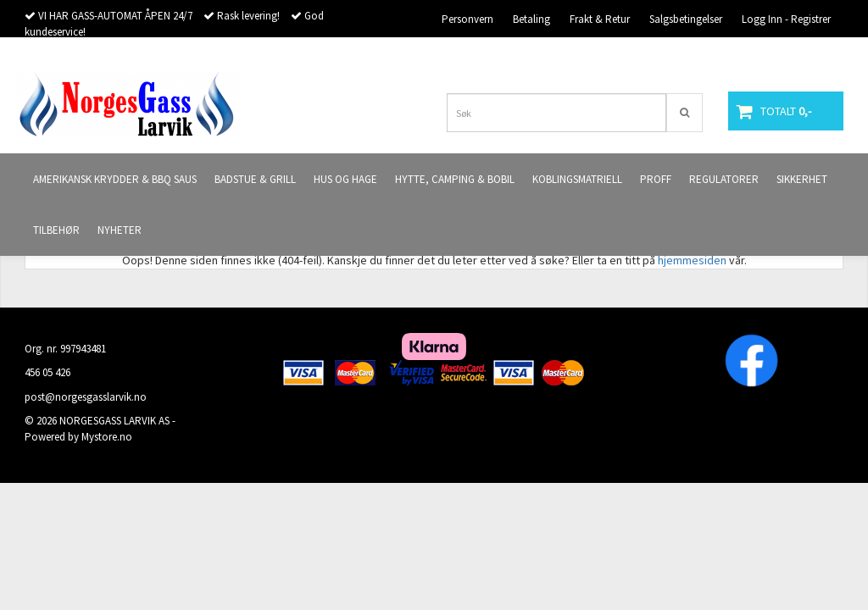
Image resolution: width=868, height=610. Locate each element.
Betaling (531, 19)
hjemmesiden (692, 260)
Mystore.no (107, 437)
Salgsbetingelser (686, 19)
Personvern (467, 19)
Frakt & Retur (600, 19)
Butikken (811, 55)
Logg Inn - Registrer (786, 19)
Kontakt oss (745, 55)
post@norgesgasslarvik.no (86, 397)
